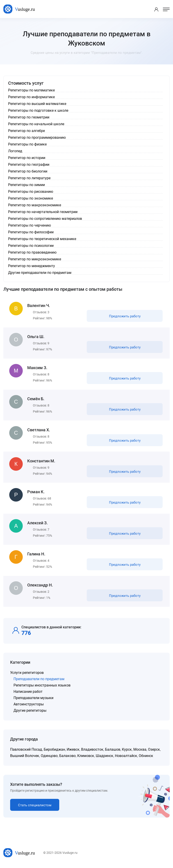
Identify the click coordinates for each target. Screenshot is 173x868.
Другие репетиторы (30, 713)
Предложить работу (125, 316)
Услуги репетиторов (27, 675)
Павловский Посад (26, 752)
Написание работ (28, 694)
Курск (127, 752)
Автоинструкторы (29, 707)
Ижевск (73, 752)
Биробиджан (54, 752)
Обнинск (146, 758)
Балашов (113, 752)
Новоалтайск (126, 758)
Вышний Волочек (25, 758)
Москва (140, 752)
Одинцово (49, 758)
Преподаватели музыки (33, 701)
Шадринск (105, 758)
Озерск (154, 752)
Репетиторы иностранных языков (42, 688)
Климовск (86, 758)
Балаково (67, 758)
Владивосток (92, 752)
